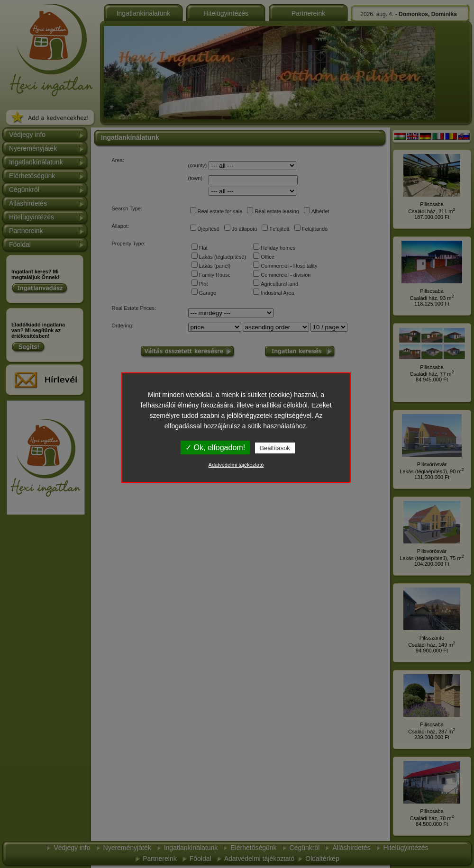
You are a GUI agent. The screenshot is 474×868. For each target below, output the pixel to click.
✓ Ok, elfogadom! (215, 448)
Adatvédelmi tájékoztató (236, 465)
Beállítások (275, 448)
